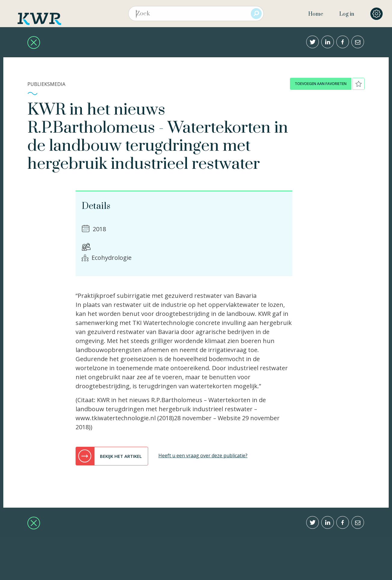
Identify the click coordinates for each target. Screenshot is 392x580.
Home (316, 14)
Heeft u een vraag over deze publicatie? (203, 455)
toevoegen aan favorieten (321, 84)
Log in (347, 14)
